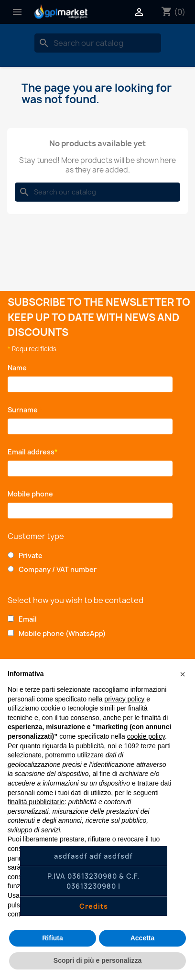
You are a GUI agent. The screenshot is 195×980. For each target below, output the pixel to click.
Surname (25, 410)
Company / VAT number (58, 569)
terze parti (156, 746)
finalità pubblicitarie (36, 802)
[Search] (98, 43)
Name (19, 368)
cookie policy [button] (146, 736)
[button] (183, 674)
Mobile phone (32, 494)
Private (31, 555)
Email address (33, 452)
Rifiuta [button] (53, 938)
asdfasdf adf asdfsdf (93, 856)
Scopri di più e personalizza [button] (97, 960)
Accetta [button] (143, 938)
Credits (94, 906)
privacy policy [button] (124, 699)
